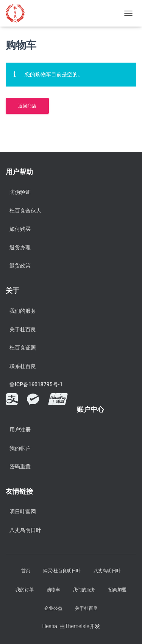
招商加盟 (117, 590)
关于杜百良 (23, 329)
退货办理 (20, 247)
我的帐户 (20, 448)
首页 (26, 571)
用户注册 (20, 430)
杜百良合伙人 (25, 211)
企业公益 (53, 608)
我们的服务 (23, 311)
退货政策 (20, 266)
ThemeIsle (77, 626)
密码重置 (20, 466)
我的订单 (25, 590)
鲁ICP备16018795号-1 (36, 384)
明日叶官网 (23, 512)
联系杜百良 (23, 366)
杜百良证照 (23, 348)
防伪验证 (20, 192)
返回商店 (27, 106)
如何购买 (20, 229)
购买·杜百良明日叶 (62, 571)
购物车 (53, 590)
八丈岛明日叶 (25, 530)
